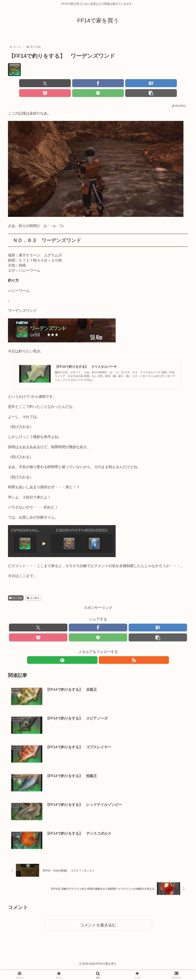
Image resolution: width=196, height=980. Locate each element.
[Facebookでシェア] (53, 84)
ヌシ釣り (33, 590)
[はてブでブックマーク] (83, 84)
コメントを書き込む (98, 920)
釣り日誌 (16, 590)
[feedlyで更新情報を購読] (94, 654)
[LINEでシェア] (143, 84)
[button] (173, 84)
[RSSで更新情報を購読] (103, 654)
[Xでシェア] (22, 84)
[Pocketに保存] (113, 84)
